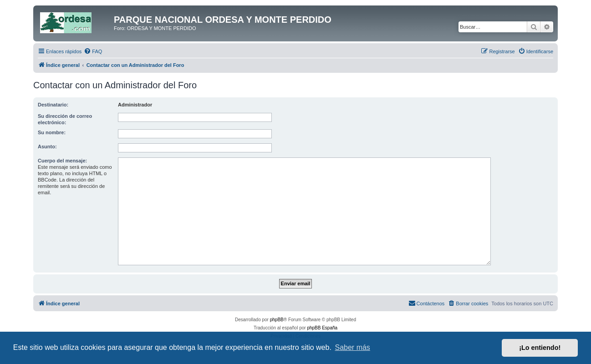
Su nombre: (52, 132)
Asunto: (47, 147)
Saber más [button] (353, 347)
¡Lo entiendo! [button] (540, 348)
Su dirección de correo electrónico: (65, 119)
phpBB (277, 320)
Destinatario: (53, 105)
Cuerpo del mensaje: (62, 161)
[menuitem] (93, 51)
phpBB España (322, 328)
